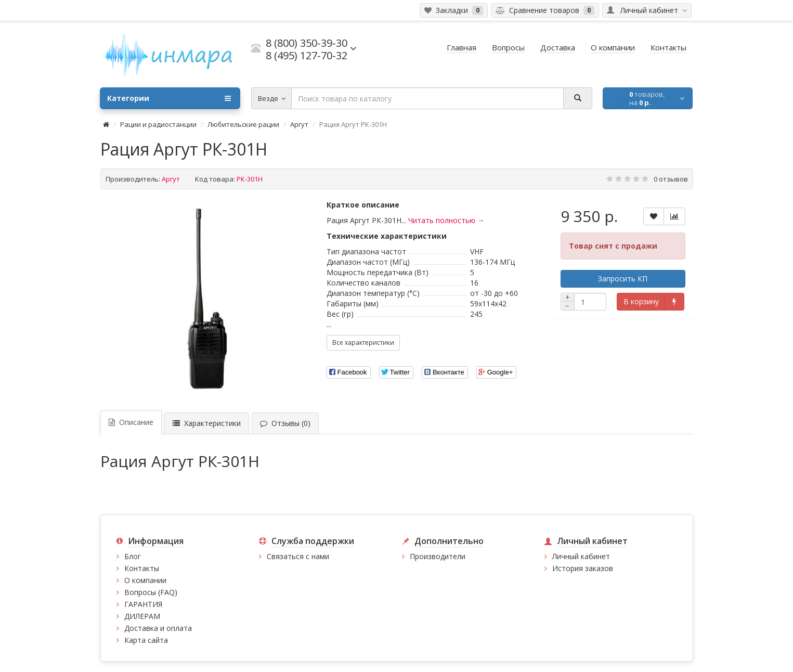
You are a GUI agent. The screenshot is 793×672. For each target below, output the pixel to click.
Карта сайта (146, 640)
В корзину (641, 301)
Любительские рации (243, 124)
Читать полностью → (446, 220)
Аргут (299, 124)
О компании (145, 580)
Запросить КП (623, 279)
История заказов (583, 568)
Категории (169, 98)
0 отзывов (671, 179)
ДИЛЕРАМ (142, 616)
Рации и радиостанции (158, 124)
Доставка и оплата (158, 628)
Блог (133, 556)
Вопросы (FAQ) (151, 592)
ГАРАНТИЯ (143, 604)
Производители (438, 556)
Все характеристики (363, 343)
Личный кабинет (581, 556)
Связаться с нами (298, 556)
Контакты (142, 568)
